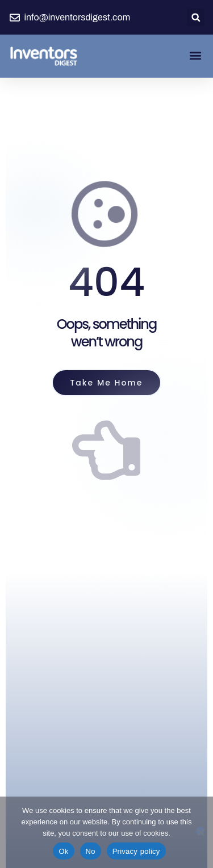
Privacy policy (136, 851)
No (91, 851)
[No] (200, 831)
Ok (63, 851)
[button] (196, 17)
